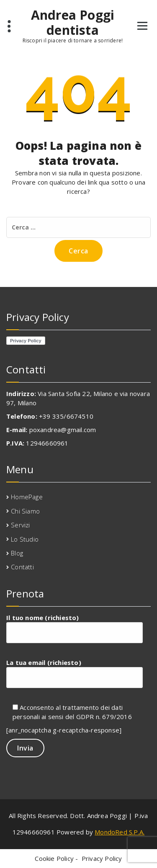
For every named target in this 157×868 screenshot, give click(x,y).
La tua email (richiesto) (75, 673)
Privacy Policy (102, 858)
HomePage (27, 497)
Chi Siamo (25, 511)
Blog (17, 553)
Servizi (20, 525)
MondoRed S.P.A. (120, 832)
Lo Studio (25, 539)
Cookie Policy (54, 858)
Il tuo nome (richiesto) (75, 628)
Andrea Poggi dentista (73, 23)
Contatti (22, 567)
